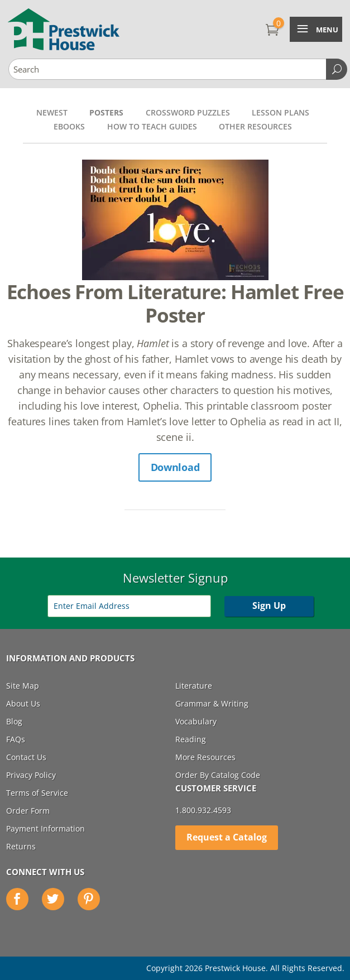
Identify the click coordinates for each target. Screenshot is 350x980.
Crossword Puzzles (188, 112)
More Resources (205, 757)
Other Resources (255, 126)
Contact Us (26, 757)
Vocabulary (196, 721)
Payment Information (45, 828)
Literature (194, 686)
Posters (106, 112)
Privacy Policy (31, 775)
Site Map (23, 686)
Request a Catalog (227, 837)
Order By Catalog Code (218, 775)
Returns (21, 846)
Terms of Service (37, 793)
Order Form (28, 811)
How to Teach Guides (152, 126)
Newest (52, 112)
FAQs (16, 739)
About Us (23, 703)
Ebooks (69, 126)
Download (175, 467)
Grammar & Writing (212, 703)
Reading (191, 739)
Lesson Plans (281, 112)
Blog (14, 721)
